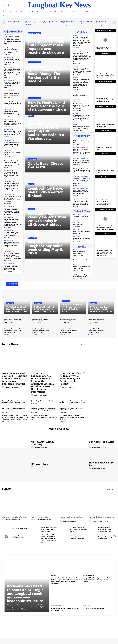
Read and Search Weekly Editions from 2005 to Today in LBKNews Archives (47, 219)
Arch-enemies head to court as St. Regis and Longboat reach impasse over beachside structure (12, 39)
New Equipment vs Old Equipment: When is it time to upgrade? (81, 192)
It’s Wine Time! (78, 225)
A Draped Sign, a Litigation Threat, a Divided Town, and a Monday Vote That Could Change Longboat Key (13, 72)
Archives (31, 209)
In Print (31, 184)
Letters (7, 325)
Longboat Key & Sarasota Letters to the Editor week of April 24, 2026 (68, 321)
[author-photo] (3, 387)
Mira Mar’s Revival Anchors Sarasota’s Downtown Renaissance (13, 84)
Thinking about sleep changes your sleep (80, 276)
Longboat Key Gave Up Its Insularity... (50, 22)
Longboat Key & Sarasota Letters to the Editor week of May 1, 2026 (40, 321)
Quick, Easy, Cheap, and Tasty (85, 22)
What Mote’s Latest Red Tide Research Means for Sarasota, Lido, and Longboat (12, 245)
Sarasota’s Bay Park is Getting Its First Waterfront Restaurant (11, 113)
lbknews (7, 387)
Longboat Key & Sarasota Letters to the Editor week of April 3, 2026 (40, 331)
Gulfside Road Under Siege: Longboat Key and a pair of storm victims (13, 94)
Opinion (31, 116)
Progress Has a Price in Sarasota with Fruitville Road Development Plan (12, 144)
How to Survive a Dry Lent (82, 231)
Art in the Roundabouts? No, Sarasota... (31, 23)
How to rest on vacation (81, 260)
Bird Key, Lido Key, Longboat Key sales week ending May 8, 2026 (45, 248)
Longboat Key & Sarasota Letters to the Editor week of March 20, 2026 (96, 331)
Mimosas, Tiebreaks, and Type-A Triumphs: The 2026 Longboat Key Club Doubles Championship (81, 202)
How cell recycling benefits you (79, 252)
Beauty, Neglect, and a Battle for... (67, 22)
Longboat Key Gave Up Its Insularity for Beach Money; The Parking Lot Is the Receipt (13, 50)
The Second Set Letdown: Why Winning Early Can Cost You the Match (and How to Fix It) (82, 181)
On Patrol (10, 303)
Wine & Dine (32, 159)
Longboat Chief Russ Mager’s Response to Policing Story (80, 95)
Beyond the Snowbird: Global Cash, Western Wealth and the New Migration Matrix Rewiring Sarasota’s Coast (12, 222)
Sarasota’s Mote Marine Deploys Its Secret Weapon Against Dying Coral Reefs (12, 163)
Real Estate (32, 238)
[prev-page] (4, 23)
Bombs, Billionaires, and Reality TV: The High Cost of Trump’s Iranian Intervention (82, 106)
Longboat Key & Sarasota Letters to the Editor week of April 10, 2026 (13, 331)
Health (75, 250)
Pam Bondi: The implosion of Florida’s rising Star (82, 127)
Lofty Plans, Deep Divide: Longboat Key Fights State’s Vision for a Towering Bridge (12, 267)
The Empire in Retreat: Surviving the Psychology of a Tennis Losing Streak (82, 170)
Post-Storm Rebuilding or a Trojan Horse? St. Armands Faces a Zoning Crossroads (12, 199)
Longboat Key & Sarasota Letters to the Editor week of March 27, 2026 (68, 331)
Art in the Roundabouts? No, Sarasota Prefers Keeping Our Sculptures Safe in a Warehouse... (46, 129)
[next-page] (114, 23)
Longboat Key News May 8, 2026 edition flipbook (46, 192)
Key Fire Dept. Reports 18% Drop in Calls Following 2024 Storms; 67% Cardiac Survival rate (13, 256)
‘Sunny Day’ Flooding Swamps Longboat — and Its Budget (12, 103)
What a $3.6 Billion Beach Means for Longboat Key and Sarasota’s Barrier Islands (12, 134)
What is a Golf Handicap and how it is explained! (81, 161)
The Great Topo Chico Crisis (102, 443)
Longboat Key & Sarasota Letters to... (102, 22)
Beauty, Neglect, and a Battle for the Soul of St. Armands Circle (12, 61)
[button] (6, 5)
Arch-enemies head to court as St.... (14, 22)
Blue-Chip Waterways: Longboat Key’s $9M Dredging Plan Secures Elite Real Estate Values (12, 210)
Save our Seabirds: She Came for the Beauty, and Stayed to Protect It (12, 123)
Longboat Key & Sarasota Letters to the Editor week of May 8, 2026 (105, 125)
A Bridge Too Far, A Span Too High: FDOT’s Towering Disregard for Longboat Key (81, 117)
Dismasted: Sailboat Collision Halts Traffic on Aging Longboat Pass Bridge (12, 175)
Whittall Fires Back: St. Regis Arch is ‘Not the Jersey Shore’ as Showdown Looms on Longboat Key (11, 187)
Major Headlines (9, 35)
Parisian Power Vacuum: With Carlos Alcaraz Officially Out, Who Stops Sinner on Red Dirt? (82, 151)
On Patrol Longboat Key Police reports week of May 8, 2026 (105, 75)
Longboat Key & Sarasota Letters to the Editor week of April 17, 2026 (96, 321)
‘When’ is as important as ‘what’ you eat (82, 267)
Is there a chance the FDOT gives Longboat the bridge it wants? (12, 234)
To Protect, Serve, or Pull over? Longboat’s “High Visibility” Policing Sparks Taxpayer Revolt (105, 253)
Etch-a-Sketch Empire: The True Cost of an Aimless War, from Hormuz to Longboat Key (82, 70)
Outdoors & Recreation (80, 139)
